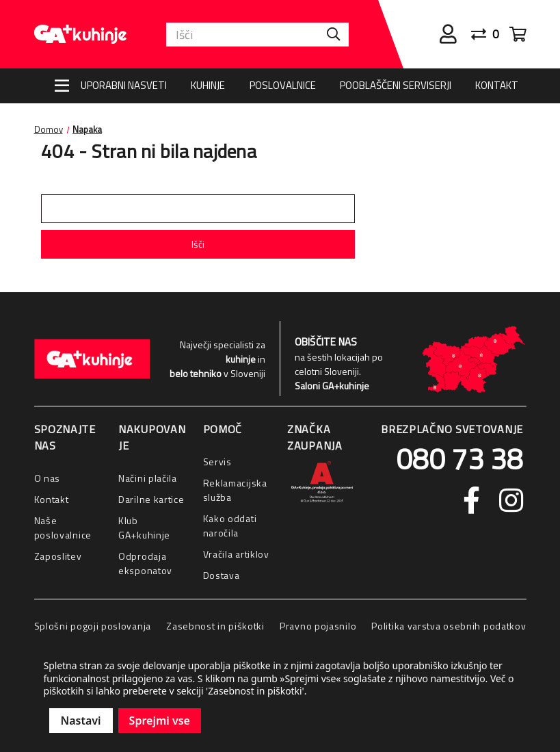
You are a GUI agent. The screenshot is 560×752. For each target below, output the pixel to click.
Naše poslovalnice (63, 528)
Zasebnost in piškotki (215, 626)
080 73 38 (459, 458)
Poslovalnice (283, 85)
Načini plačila (148, 478)
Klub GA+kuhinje (144, 528)
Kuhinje (208, 85)
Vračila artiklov (236, 554)
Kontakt (497, 85)
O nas (48, 478)
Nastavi (81, 721)
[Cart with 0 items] (518, 34)
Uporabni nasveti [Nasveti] (124, 85)
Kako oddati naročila (230, 526)
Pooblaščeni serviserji (396, 85)
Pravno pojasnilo (318, 626)
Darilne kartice (151, 499)
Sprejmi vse (160, 721)
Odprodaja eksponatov (145, 563)
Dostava (222, 575)
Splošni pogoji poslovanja (93, 626)
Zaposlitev (58, 556)
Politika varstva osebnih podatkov (449, 626)
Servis (217, 462)
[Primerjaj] (490, 34)
